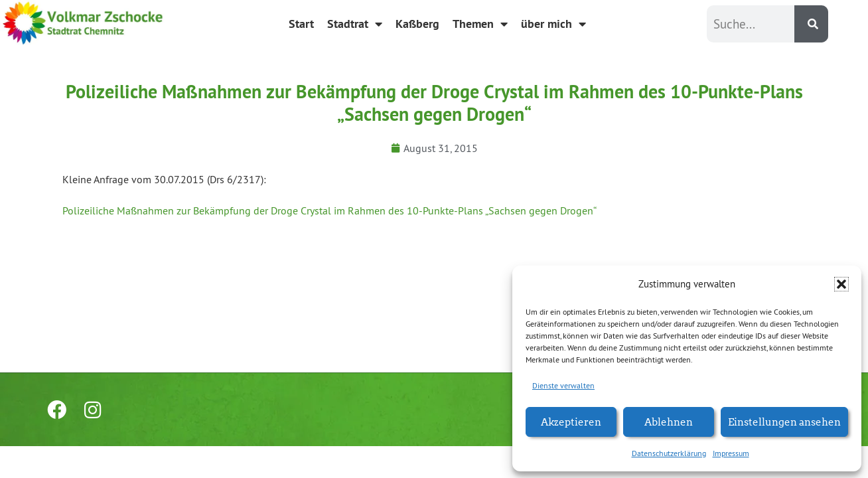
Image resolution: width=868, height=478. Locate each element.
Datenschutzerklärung (669, 453)
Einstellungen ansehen (784, 421)
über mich (553, 24)
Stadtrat (355, 24)
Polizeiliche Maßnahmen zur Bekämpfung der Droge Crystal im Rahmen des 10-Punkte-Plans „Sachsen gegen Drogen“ (329, 210)
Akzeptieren (571, 421)
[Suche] (811, 24)
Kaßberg (417, 24)
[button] (841, 284)
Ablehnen (669, 421)
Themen (480, 24)
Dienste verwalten (563, 385)
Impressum (731, 453)
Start (301, 24)
